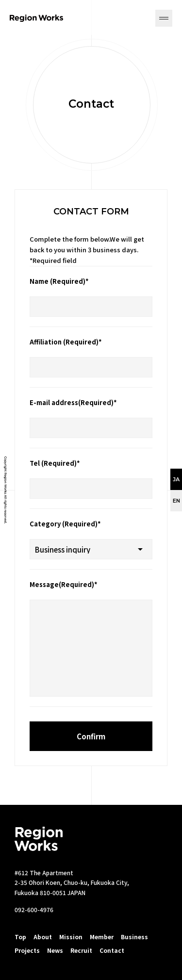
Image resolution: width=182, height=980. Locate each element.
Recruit (81, 950)
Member (102, 937)
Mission (71, 937)
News (55, 950)
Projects (27, 950)
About (43, 937)
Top (20, 937)
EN (176, 501)
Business (134, 937)
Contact (112, 950)
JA (176, 479)
